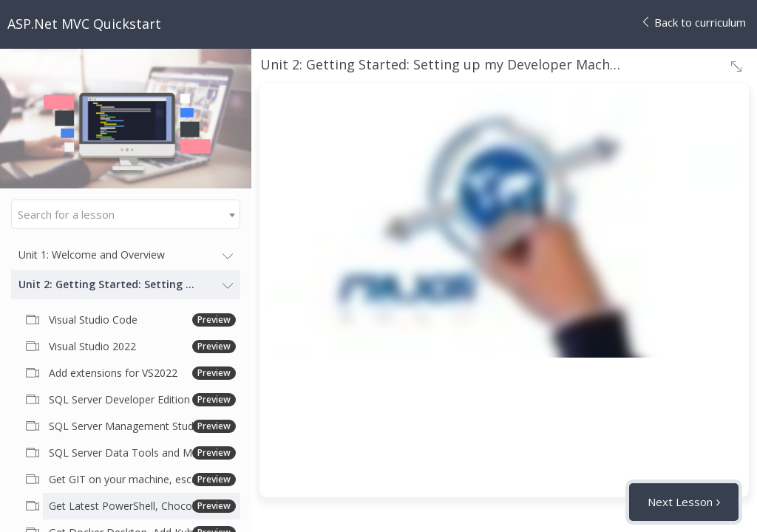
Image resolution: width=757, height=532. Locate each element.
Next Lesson (680, 502)
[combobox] (126, 214)
